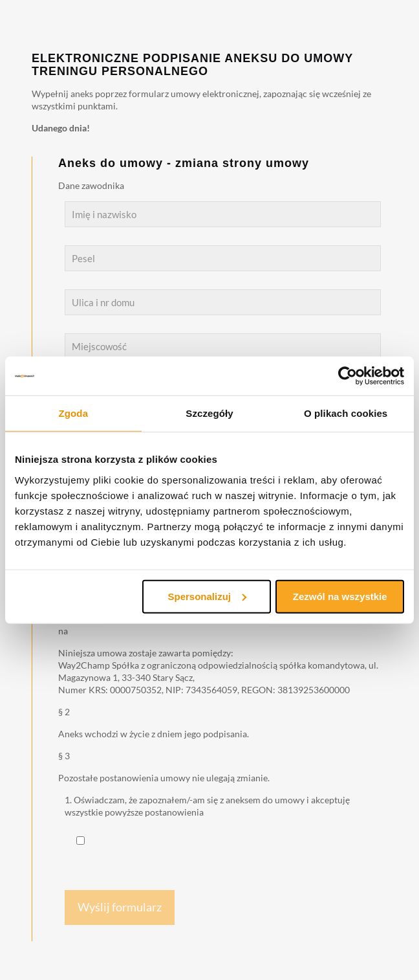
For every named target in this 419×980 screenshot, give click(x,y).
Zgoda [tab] (74, 413)
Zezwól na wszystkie (340, 596)
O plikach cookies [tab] (346, 413)
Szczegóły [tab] (209, 413)
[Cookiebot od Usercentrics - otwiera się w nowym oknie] (348, 376)
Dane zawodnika (91, 185)
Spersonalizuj (208, 596)
